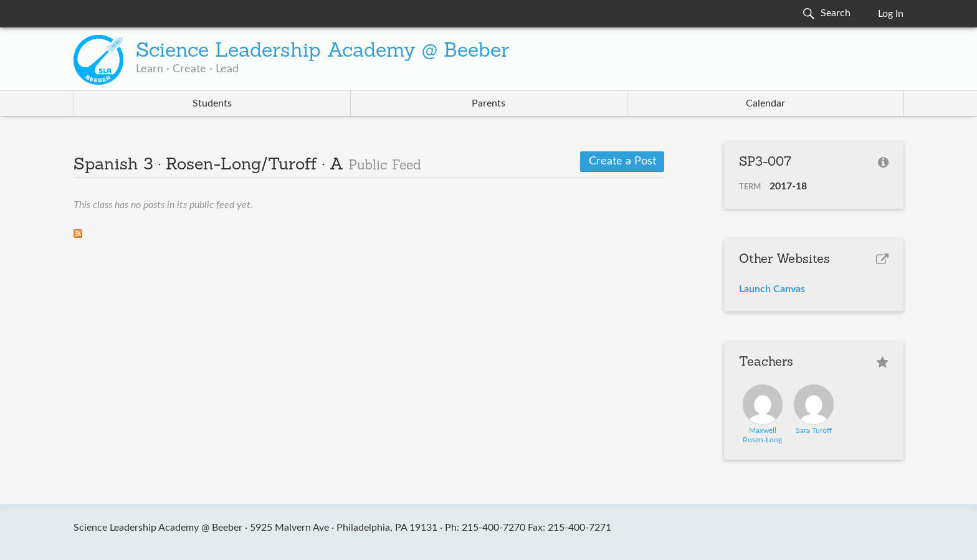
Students (212, 103)
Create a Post (622, 161)
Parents (488, 103)
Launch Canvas (772, 289)
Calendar (765, 103)
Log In (891, 14)
